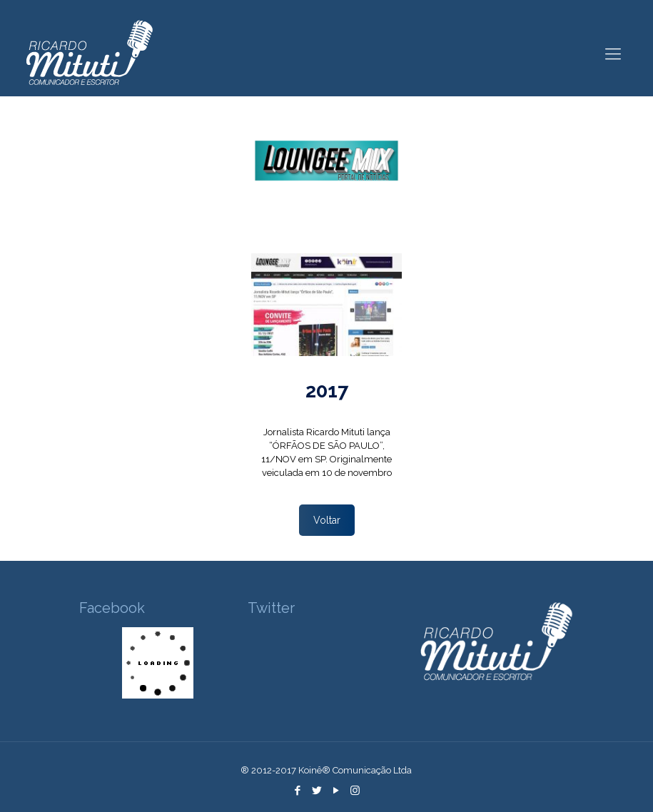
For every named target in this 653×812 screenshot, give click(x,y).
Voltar (327, 520)
